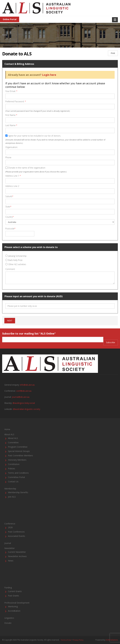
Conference (10, 524)
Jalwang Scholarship (17, 256)
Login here (49, 75)
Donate (8, 623)
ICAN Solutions (112, 640)
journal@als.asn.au (21, 397)
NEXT (10, 321)
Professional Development (17, 603)
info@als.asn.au (27, 385)
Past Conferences (16, 532)
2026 (10, 527)
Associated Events (17, 536)
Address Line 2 (12, 186)
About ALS (9, 434)
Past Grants (13, 596)
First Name (11, 115)
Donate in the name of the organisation (27, 168)
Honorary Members (17, 460)
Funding (8, 588)
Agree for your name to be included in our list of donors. (35, 136)
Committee (13, 442)
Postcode (10, 229)
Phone (8, 157)
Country (10, 217)
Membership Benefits (18, 492)
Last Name (11, 125)
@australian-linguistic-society (27, 409)
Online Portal (10, 19)
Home (5, 35)
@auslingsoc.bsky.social (24, 403)
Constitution (14, 464)
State (8, 207)
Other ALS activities (17, 264)
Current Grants (15, 591)
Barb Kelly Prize (15, 260)
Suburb (9, 196)
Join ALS (12, 497)
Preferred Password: (16, 101)
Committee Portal (16, 477)
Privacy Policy (78, 640)
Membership (10, 489)
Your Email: (11, 91)
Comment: (10, 269)
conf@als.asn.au (24, 391)
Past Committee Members (20, 455)
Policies (12, 469)
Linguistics (9, 618)
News (11, 561)
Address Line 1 (13, 176)
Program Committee (18, 447)
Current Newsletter (17, 552)
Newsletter (10, 548)
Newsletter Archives (17, 556)
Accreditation (14, 611)
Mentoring (13, 606)
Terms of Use (66, 640)
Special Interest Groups (19, 451)
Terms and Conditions (18, 473)
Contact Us (13, 482)
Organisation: (12, 147)
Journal (8, 543)
